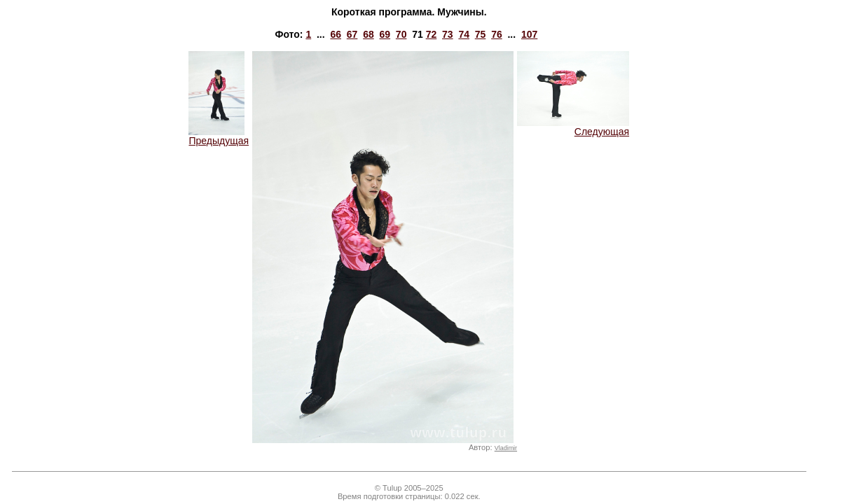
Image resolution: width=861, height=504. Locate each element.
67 (352, 34)
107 (529, 34)
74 (464, 34)
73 (448, 34)
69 (385, 34)
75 (481, 34)
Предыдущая (219, 136)
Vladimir (506, 448)
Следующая (573, 127)
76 (497, 34)
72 (432, 34)
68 (368, 34)
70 (401, 34)
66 (336, 34)
